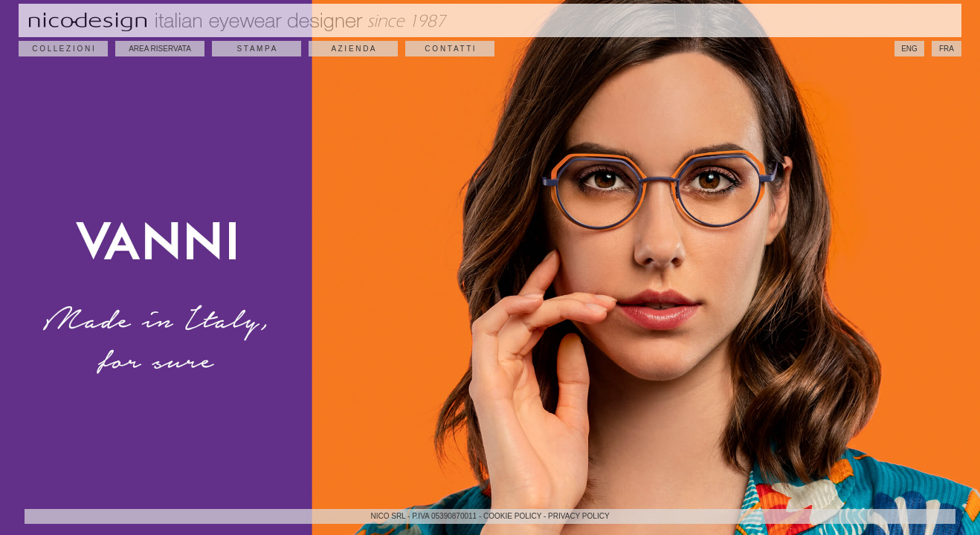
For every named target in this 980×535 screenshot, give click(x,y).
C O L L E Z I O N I (63, 49)
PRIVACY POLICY (578, 516)
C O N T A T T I (449, 49)
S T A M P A (257, 49)
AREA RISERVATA (160, 49)
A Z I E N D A (354, 49)
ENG (909, 49)
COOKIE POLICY (512, 516)
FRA (947, 49)
